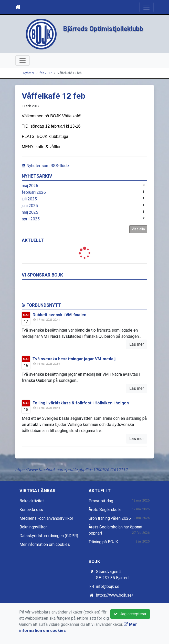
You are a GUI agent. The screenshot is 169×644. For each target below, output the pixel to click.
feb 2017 (46, 73)
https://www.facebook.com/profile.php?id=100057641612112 (71, 470)
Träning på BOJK (103, 542)
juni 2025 (30, 206)
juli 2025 (29, 199)
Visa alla (138, 229)
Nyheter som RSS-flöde (45, 166)
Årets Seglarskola (105, 510)
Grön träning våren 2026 (110, 518)
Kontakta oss (31, 510)
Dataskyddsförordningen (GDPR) (49, 536)
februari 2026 (34, 192)
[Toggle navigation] (146, 7)
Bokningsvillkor (33, 527)
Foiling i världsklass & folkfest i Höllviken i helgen (81, 403)
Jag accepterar (130, 614)
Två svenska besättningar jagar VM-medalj (74, 359)
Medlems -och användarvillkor (46, 518)
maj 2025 (30, 212)
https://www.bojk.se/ (115, 595)
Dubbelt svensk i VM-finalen (59, 315)
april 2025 (31, 219)
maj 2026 (30, 186)
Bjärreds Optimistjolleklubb (103, 29)
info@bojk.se (108, 586)
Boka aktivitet (32, 501)
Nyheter (29, 73)
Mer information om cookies (45, 544)
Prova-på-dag (101, 501)
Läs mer (137, 344)
